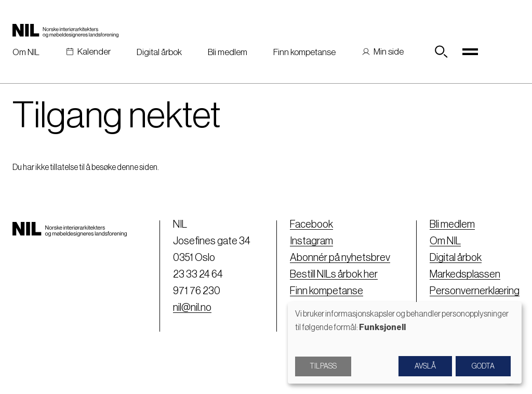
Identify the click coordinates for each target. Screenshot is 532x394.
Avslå (425, 366)
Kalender (94, 52)
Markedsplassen (465, 274)
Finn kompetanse (304, 52)
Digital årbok (159, 52)
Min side (389, 52)
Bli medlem (228, 52)
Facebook (311, 225)
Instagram (311, 241)
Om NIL (26, 52)
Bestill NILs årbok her (334, 274)
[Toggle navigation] (470, 52)
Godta (483, 366)
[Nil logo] (65, 30)
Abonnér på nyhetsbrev (340, 258)
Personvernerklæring (475, 291)
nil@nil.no (192, 308)
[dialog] (405, 343)
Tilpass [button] (323, 366)
